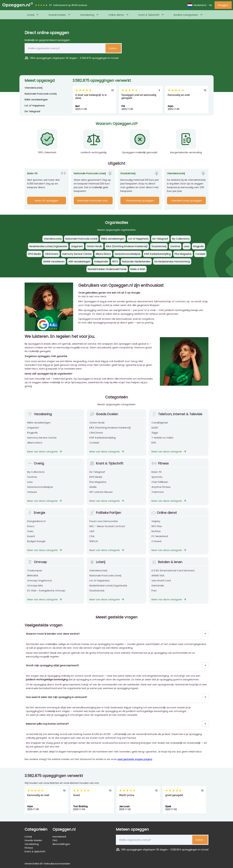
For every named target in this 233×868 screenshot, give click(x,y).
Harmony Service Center (42, 440)
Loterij (31, 15)
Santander (158, 588)
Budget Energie (36, 544)
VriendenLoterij (33, 88)
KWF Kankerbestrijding (103, 440)
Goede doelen (33, 840)
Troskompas (35, 573)
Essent (31, 539)
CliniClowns (96, 435)
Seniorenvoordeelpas (40, 490)
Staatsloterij (97, 593)
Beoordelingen (61, 844)
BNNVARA (33, 578)
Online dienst (116, 15)
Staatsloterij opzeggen (140, 201)
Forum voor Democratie (104, 524)
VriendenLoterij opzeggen (186, 201)
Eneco (31, 529)
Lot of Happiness (35, 105)
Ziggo (155, 435)
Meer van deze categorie (45, 454)
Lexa (30, 485)
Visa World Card (161, 583)
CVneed (156, 544)
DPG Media (96, 480)
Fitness (160, 466)
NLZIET (155, 430)
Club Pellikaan (160, 485)
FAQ (55, 840)
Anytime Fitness (161, 490)
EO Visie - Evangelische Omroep (46, 593)
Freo (154, 593)
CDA (92, 539)
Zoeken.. (113, 48)
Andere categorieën (186, 15)
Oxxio (30, 534)
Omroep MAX (35, 588)
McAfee (156, 534)
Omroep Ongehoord (39, 583)
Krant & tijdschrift (35, 851)
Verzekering (87, 15)
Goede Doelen (57, 15)
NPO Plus (157, 529)
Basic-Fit (157, 475)
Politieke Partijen (105, 516)
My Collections (36, 475)
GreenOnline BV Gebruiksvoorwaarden (47, 864)
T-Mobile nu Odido (162, 440)
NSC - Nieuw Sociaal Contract (107, 529)
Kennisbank (59, 837)
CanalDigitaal (160, 425)
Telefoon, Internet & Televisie (177, 417)
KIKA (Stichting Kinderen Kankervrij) (110, 430)
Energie (36, 516)
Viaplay (156, 524)
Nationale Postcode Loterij (41, 94)
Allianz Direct (35, 445)
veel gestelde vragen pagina (135, 759)
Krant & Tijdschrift (149, 15)
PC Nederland (160, 539)
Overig (36, 466)
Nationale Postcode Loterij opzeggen (95, 201)
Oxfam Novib (97, 425)
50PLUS (94, 544)
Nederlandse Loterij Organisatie (108, 588)
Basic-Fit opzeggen (47, 201)
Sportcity (157, 480)
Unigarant (33, 430)
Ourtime (32, 480)
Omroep (37, 565)
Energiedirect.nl (36, 524)
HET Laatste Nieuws (101, 495)
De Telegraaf (32, 111)
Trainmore (158, 495)
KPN (154, 445)
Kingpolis (32, 435)
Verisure (32, 495)
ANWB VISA (158, 578)
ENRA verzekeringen (36, 99)
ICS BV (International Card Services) (173, 573)
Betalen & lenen (167, 565)
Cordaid (94, 445)
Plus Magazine (98, 485)
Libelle (93, 490)
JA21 (92, 534)
